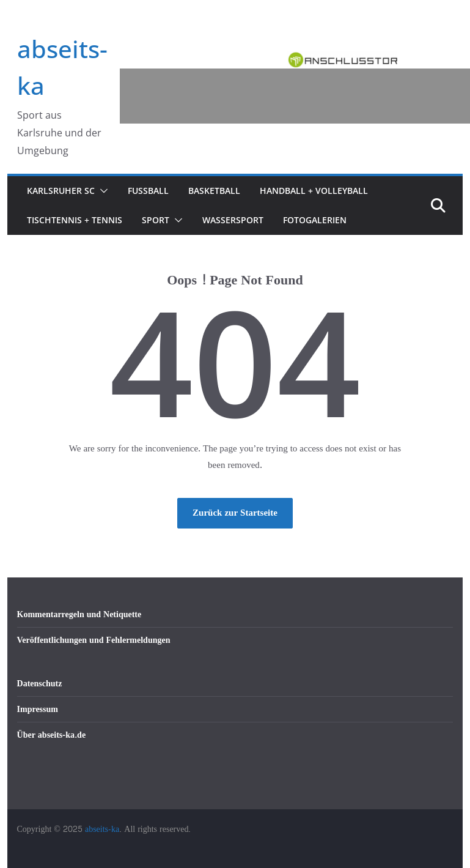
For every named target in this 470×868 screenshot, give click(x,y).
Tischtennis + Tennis (75, 220)
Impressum (38, 709)
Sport (156, 220)
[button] (101, 191)
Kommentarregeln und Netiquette (79, 614)
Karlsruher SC (61, 191)
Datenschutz (40, 684)
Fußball (148, 191)
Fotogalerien (315, 220)
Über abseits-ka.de (52, 735)
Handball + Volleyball (314, 191)
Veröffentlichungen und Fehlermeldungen (94, 640)
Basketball (214, 191)
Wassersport (233, 220)
